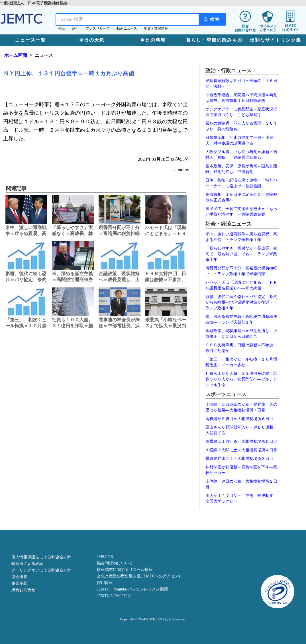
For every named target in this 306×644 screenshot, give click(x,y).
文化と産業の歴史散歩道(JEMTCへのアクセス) (138, 576)
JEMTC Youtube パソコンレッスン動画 (132, 589)
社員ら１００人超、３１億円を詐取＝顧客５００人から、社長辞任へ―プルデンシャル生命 (241, 379)
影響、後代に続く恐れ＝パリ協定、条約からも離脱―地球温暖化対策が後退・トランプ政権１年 (241, 302)
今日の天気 (92, 40)
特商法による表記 (27, 564)
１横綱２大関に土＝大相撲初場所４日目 (241, 450)
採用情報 (105, 583)
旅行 (76, 28)
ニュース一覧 (30, 40)
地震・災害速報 (156, 28)
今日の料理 (153, 40)
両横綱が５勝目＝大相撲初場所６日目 (239, 419)
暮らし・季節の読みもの (214, 40)
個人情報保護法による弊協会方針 (41, 557)
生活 (62, 28)
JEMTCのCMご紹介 (114, 596)
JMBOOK (105, 557)
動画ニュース (127, 28)
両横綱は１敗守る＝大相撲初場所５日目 (241, 442)
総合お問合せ (23, 590)
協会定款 (19, 583)
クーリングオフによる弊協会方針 (41, 570)
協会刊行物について (115, 563)
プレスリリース (98, 28)
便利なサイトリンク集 (276, 40)
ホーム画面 (16, 55)
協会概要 (19, 577)
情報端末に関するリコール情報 (125, 570)
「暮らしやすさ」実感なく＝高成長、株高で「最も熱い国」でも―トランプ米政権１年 (241, 254)
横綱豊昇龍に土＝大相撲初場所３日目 (239, 459)
